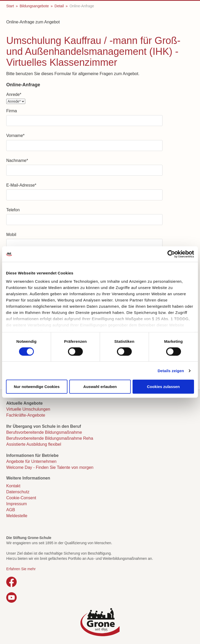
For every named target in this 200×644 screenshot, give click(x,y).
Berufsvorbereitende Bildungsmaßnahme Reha (50, 438)
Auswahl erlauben (100, 387)
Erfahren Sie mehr (21, 569)
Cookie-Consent (21, 498)
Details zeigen (171, 370)
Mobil (11, 235)
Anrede (14, 94)
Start (10, 6)
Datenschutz (18, 492)
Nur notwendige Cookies (37, 387)
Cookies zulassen (163, 387)
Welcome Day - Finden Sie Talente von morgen (50, 467)
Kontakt (13, 486)
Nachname (17, 160)
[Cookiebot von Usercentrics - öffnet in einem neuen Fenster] (171, 254)
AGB (11, 510)
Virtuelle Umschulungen (28, 409)
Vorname (15, 136)
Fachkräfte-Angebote (26, 415)
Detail (59, 6)
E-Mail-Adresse (21, 185)
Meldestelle (17, 516)
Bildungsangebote (34, 6)
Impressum (17, 504)
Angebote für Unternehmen (31, 461)
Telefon (13, 210)
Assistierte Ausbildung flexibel (34, 444)
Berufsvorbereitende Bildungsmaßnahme (44, 432)
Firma (12, 111)
